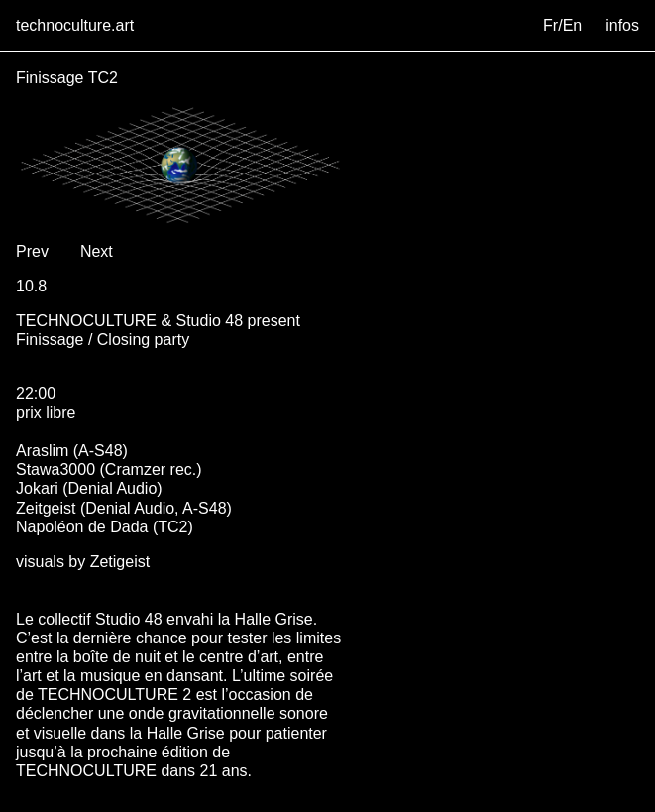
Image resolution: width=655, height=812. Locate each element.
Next (97, 251)
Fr (550, 25)
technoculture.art (75, 25)
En (573, 25)
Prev (32, 251)
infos (622, 25)
